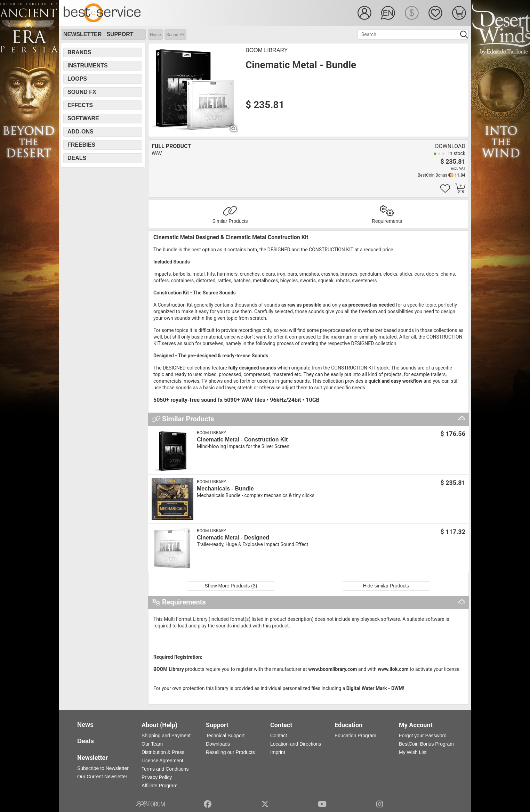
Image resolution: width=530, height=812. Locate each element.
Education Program (355, 736)
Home (155, 35)
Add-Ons (81, 132)
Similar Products (230, 221)
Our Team (152, 744)
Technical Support (225, 736)
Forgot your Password (423, 736)
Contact (279, 736)
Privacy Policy (157, 777)
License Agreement (162, 761)
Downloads (218, 744)
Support (120, 34)
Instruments (88, 66)
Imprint (278, 752)
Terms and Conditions (165, 769)
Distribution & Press (163, 752)
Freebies (81, 145)
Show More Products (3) (231, 586)
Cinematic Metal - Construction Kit (242, 440)
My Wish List (413, 752)
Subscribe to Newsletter (103, 768)
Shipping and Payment (166, 736)
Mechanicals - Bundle (225, 489)
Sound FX (175, 35)
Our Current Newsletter (102, 777)
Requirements (387, 221)
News (85, 725)
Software (83, 118)
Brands (79, 52)
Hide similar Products (386, 586)
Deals (77, 158)
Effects (80, 105)
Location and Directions (296, 744)
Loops (77, 79)
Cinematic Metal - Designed (233, 538)
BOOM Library (267, 50)
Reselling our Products (230, 752)
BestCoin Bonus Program (426, 744)
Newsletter (82, 34)
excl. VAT (458, 168)
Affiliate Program (159, 786)
